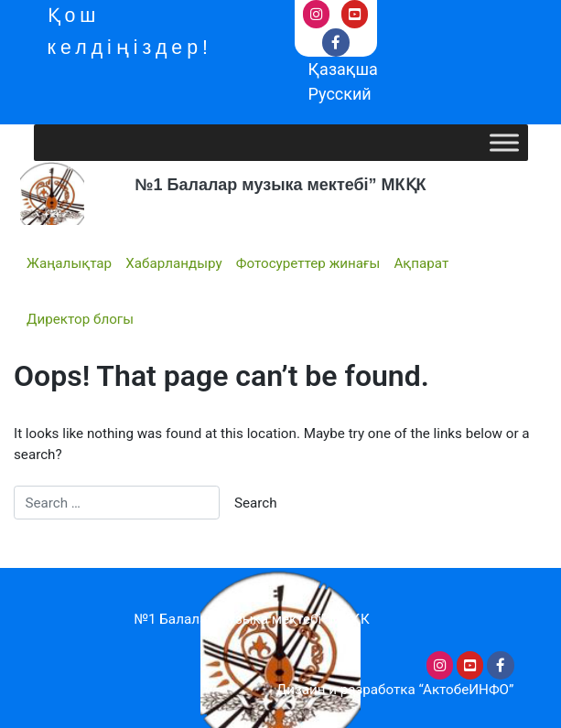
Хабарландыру (173, 263)
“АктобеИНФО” (467, 690)
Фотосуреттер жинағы (308, 263)
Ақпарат (421, 263)
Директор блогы (80, 319)
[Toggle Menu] (504, 143)
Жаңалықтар (69, 263)
